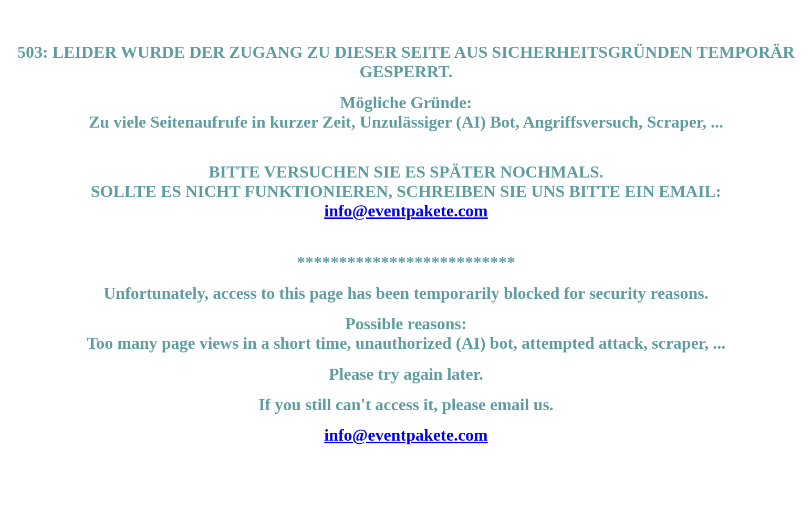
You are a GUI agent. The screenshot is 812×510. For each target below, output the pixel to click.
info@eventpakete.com (406, 211)
